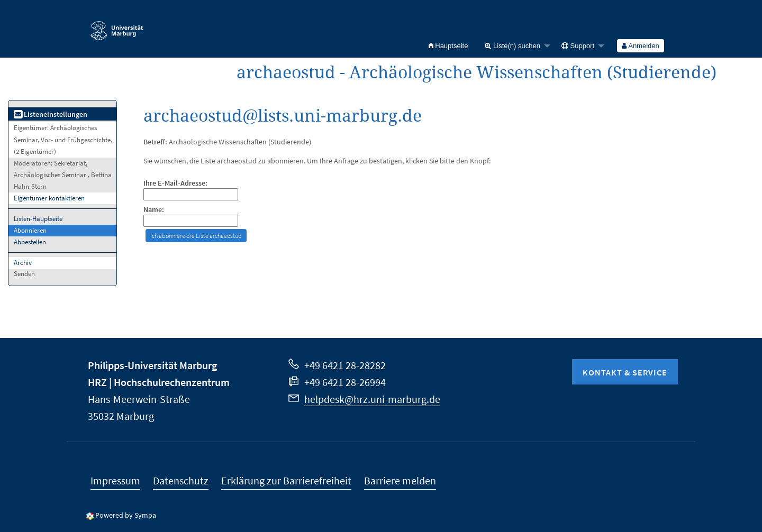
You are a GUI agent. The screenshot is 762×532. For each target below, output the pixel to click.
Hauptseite (448, 46)
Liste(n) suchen (512, 46)
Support (578, 46)
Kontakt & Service (625, 372)
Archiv (23, 263)
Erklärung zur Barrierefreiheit (286, 480)
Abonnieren (30, 230)
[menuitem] (448, 46)
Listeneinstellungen (51, 114)
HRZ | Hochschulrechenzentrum (159, 382)
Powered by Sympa (126, 515)
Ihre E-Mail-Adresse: (175, 183)
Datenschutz (181, 480)
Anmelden (640, 46)
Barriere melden (400, 480)
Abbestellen (30, 242)
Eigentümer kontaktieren (49, 198)
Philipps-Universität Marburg (152, 365)
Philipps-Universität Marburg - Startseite (117, 26)
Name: (154, 210)
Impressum (115, 480)
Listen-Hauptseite (38, 219)
